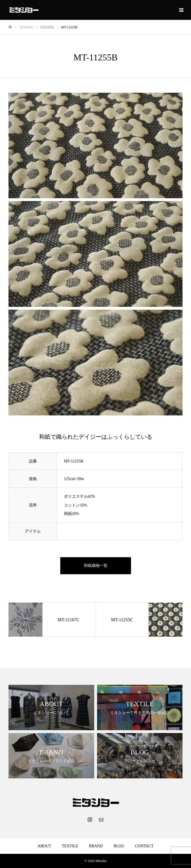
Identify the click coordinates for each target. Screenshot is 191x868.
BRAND (96, 846)
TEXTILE (70, 846)
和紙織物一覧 (96, 566)
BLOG (119, 846)
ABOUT (44, 846)
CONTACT (144, 846)
